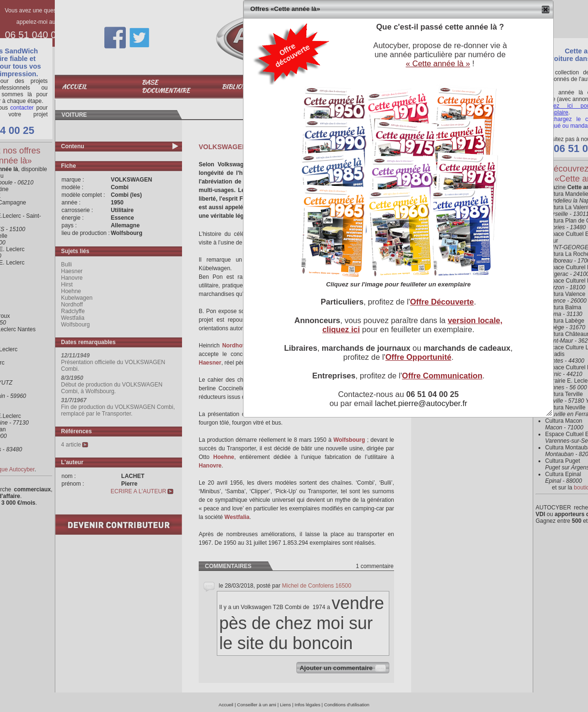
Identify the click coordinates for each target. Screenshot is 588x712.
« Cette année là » (438, 63)
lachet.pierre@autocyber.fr (421, 403)
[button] (546, 10)
